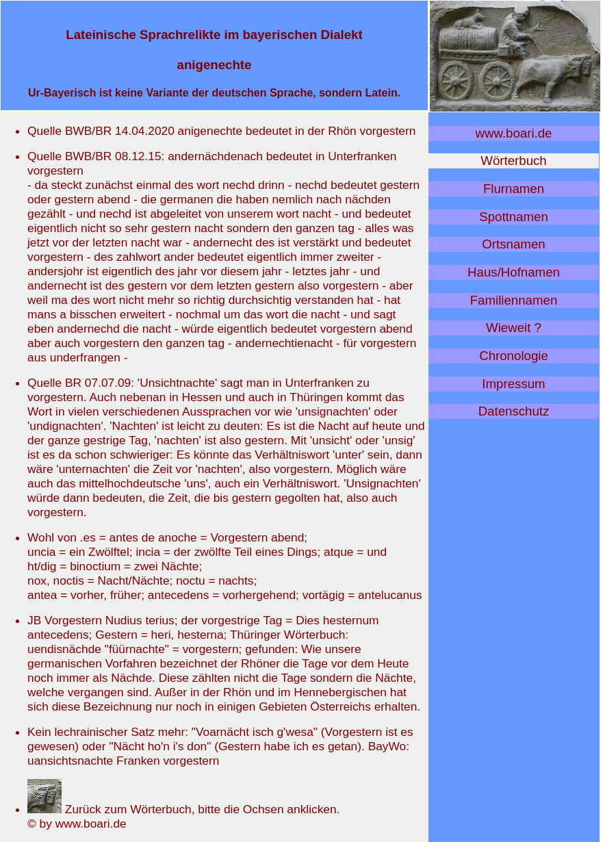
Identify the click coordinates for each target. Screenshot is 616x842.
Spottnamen (514, 217)
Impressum (513, 384)
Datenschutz (514, 411)
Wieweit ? (514, 328)
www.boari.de (514, 133)
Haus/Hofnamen (514, 272)
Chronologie (514, 356)
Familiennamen (514, 300)
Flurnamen (514, 189)
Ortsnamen (513, 244)
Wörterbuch (513, 161)
